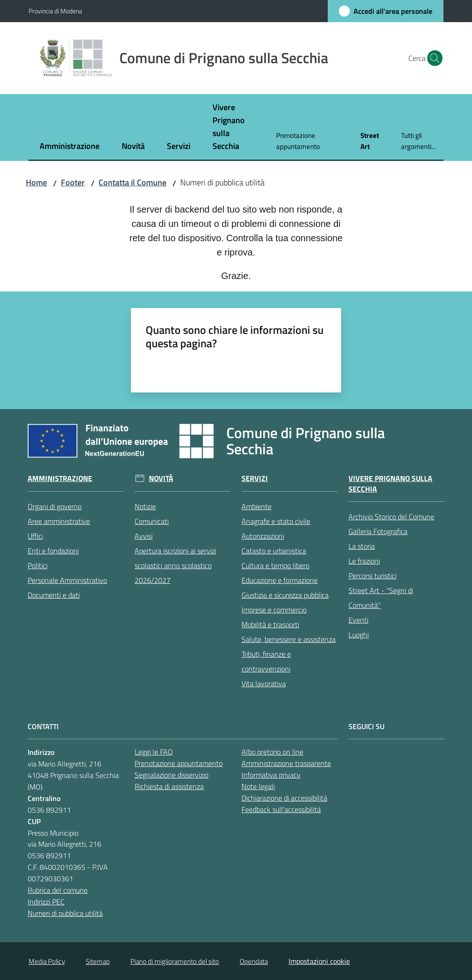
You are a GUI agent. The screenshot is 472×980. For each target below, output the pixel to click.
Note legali (258, 786)
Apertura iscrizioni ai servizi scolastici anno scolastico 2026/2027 (175, 565)
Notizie (145, 506)
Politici (38, 565)
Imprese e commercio (274, 610)
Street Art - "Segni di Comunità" (381, 598)
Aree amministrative (59, 521)
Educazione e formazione (280, 580)
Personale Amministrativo (67, 580)
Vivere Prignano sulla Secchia (390, 484)
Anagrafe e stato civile (276, 521)
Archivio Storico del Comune (391, 517)
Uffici (35, 536)
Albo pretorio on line (272, 752)
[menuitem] (70, 147)
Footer (73, 182)
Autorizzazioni (263, 536)
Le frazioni (364, 561)
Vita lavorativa (264, 683)
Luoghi (359, 635)
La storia (362, 546)
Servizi (255, 478)
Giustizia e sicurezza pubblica (285, 595)
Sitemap (98, 961)
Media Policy (47, 961)
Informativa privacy (271, 775)
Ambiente (257, 506)
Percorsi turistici (372, 576)
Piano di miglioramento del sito (175, 961)
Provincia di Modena (55, 11)
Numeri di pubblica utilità (65, 913)
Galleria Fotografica (378, 531)
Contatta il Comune (133, 182)
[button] (432, 58)
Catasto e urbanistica (274, 551)
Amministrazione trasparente (286, 763)
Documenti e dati (54, 595)
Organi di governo (55, 506)
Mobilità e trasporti (270, 624)
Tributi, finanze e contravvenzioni (266, 661)
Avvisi (144, 536)
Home (36, 182)
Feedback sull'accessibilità (281, 809)
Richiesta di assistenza (169, 786)
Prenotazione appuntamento (179, 763)
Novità (161, 478)
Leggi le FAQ (154, 752)
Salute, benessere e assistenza (289, 639)
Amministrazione (60, 478)
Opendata (254, 961)
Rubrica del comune (58, 890)
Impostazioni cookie (319, 961)
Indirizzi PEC (46, 902)
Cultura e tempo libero (275, 565)
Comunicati (152, 521)
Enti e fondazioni (53, 551)
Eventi (358, 620)
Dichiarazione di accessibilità (284, 798)
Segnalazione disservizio (171, 775)
